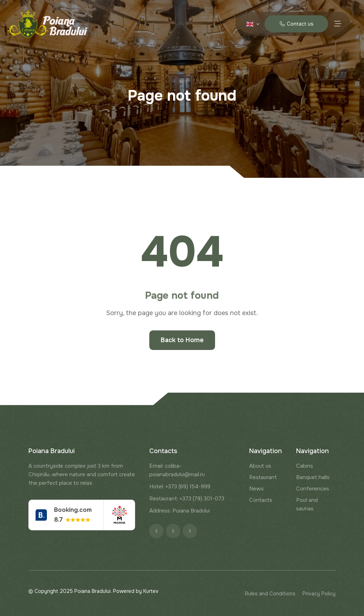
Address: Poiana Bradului (180, 511)
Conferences (313, 489)
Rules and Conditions (270, 594)
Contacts (261, 500)
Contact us (296, 24)
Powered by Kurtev (136, 591)
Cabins (305, 466)
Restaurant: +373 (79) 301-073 (187, 499)
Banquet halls (313, 477)
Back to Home (182, 340)
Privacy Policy (319, 594)
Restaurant (263, 477)
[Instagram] (173, 531)
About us (260, 466)
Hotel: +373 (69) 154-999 (180, 487)
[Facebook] (156, 531)
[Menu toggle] (338, 24)
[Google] (190, 531)
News (256, 489)
